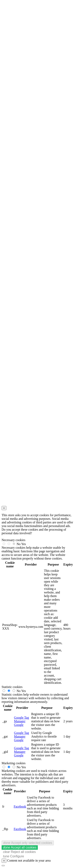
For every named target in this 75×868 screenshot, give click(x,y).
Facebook (20, 806)
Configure (13, 856)
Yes (23, 544)
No (19, 544)
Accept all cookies (20, 847)
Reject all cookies (19, 852)
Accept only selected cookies (28, 843)
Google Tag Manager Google (21, 721)
